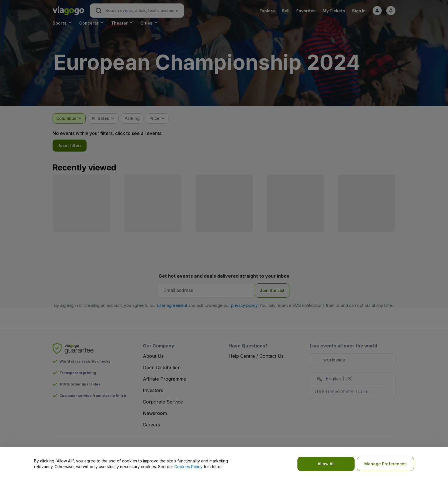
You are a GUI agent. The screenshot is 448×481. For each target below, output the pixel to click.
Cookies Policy (188, 467)
